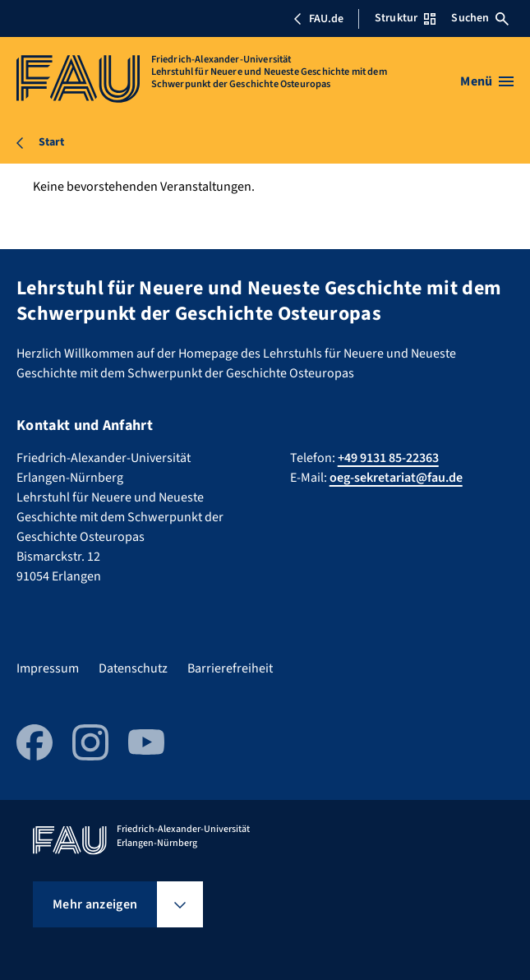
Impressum (48, 668)
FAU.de (318, 19)
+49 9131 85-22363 (388, 458)
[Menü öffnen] (487, 81)
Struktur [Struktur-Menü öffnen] (405, 18)
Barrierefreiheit (230, 668)
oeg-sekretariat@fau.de (396, 478)
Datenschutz (133, 668)
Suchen (480, 18)
